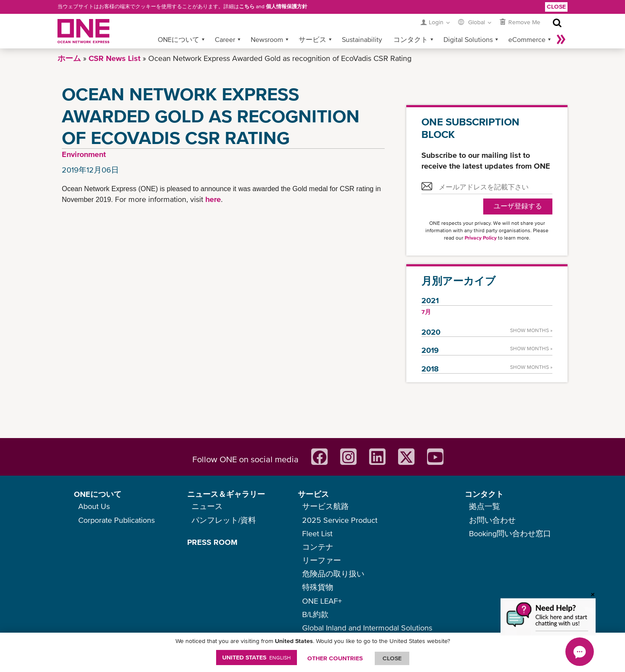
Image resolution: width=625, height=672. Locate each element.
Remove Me (524, 22)
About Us (94, 506)
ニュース (207, 506)
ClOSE (392, 658)
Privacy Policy (481, 238)
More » (561, 39)
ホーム (69, 58)
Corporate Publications (116, 520)
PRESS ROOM (212, 542)
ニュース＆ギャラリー (226, 494)
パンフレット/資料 (224, 520)
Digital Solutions (468, 39)
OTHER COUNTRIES (335, 658)
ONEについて (179, 39)
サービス (312, 39)
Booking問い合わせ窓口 (510, 533)
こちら (247, 6)
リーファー (322, 560)
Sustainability (362, 39)
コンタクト (411, 39)
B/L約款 (315, 614)
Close (556, 6)
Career (225, 39)
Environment (84, 154)
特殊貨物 (318, 587)
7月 (426, 312)
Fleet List (317, 533)
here (213, 199)
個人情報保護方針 (287, 6)
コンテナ (318, 547)
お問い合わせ (492, 520)
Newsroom (267, 39)
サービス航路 (325, 506)
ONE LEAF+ (322, 601)
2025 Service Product (340, 520)
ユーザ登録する (518, 206)
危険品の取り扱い (333, 574)
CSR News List (115, 58)
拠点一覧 (485, 506)
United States (257, 657)
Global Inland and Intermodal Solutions (367, 628)
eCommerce (527, 39)
